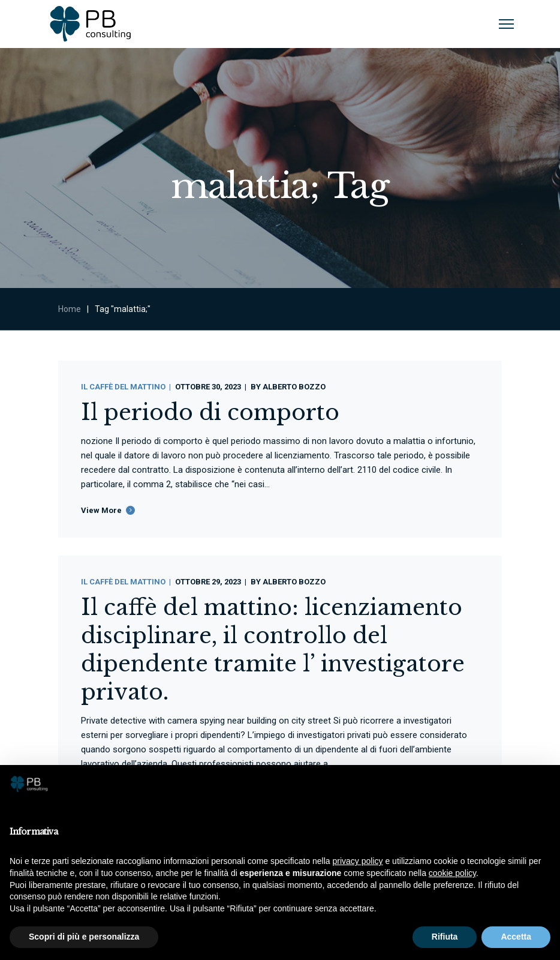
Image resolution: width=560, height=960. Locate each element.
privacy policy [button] (358, 861)
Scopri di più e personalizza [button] (84, 937)
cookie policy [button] (452, 873)
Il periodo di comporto (210, 412)
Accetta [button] (516, 937)
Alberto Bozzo (294, 387)
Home (70, 309)
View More (101, 510)
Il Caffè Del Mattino (123, 387)
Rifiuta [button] (445, 937)
